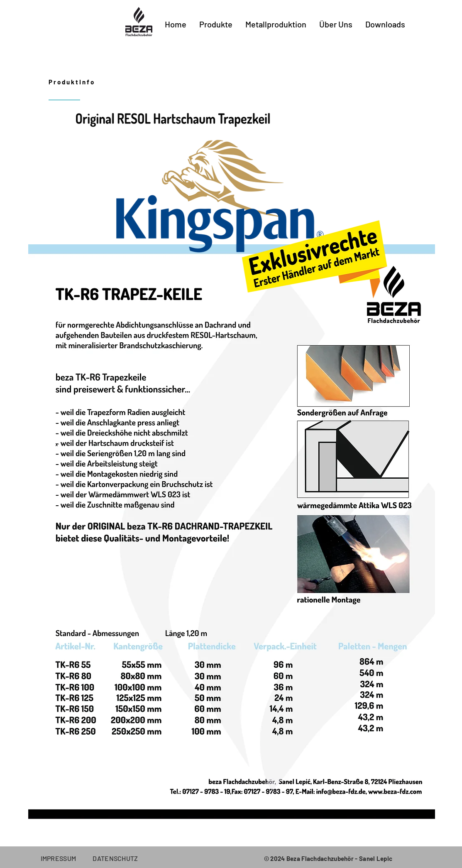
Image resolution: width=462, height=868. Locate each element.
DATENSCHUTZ (115, 858)
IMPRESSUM (67, 858)
